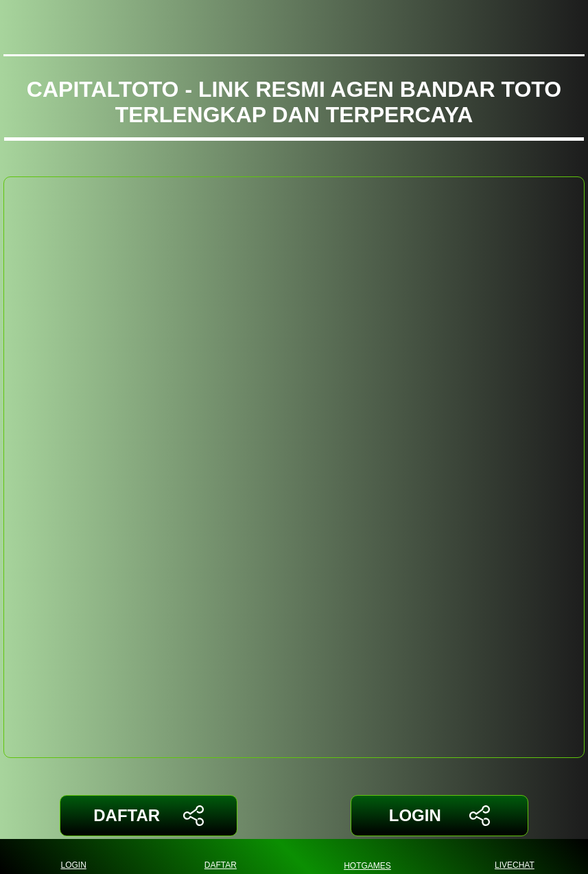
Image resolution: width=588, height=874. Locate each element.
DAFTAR (149, 816)
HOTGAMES (367, 856)
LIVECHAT (515, 856)
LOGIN (439, 816)
